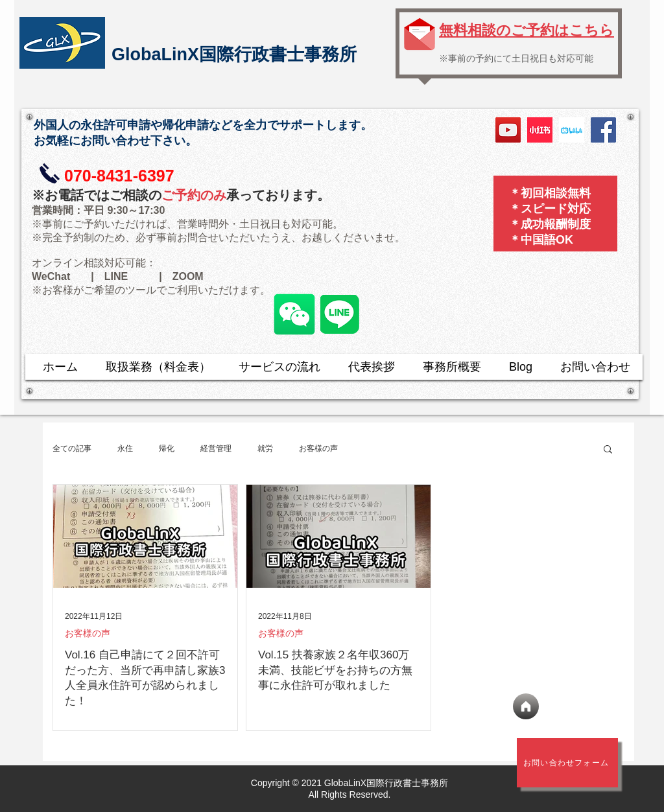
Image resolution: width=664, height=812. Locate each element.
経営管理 (216, 448)
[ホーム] (526, 706)
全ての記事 (72, 448)
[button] (608, 450)
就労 (265, 448)
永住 (125, 448)
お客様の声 (318, 448)
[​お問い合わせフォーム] (567, 763)
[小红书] (540, 130)
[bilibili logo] (572, 130)
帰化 (167, 448)
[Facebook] (603, 130)
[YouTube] (508, 130)
